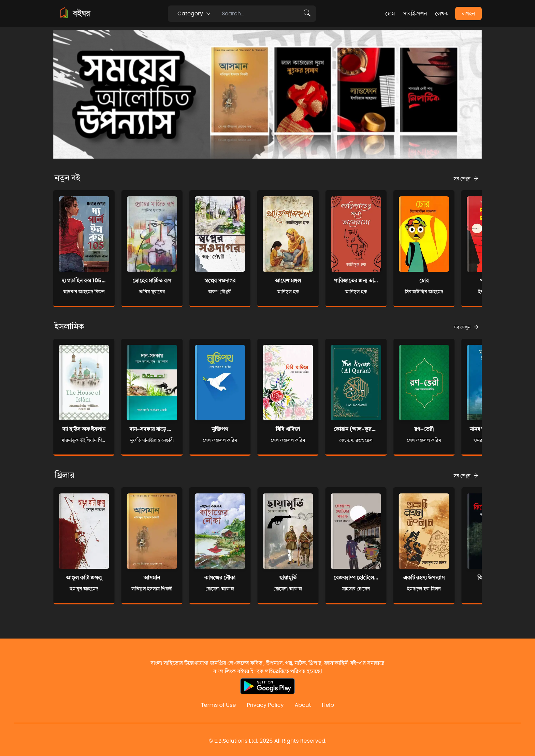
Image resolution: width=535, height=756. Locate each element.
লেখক (442, 13)
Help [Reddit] (328, 705)
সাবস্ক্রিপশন (415, 13)
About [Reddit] (303, 705)
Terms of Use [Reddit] (219, 705)
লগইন (468, 13)
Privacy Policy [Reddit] (265, 705)
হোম (390, 13)
